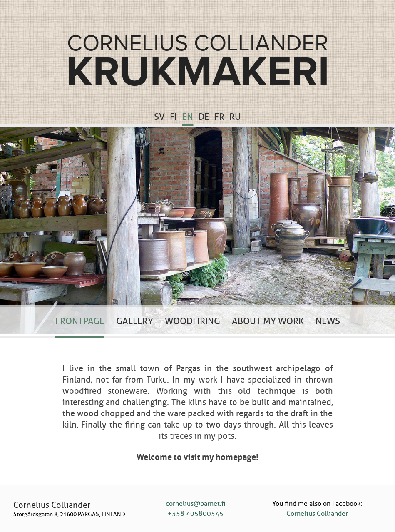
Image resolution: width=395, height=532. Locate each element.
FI (173, 117)
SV (159, 117)
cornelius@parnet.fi (196, 503)
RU (235, 117)
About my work (268, 321)
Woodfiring (193, 321)
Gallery (135, 321)
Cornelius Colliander (317, 513)
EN (188, 117)
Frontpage (80, 321)
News (328, 321)
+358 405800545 (196, 513)
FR (219, 117)
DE (204, 117)
